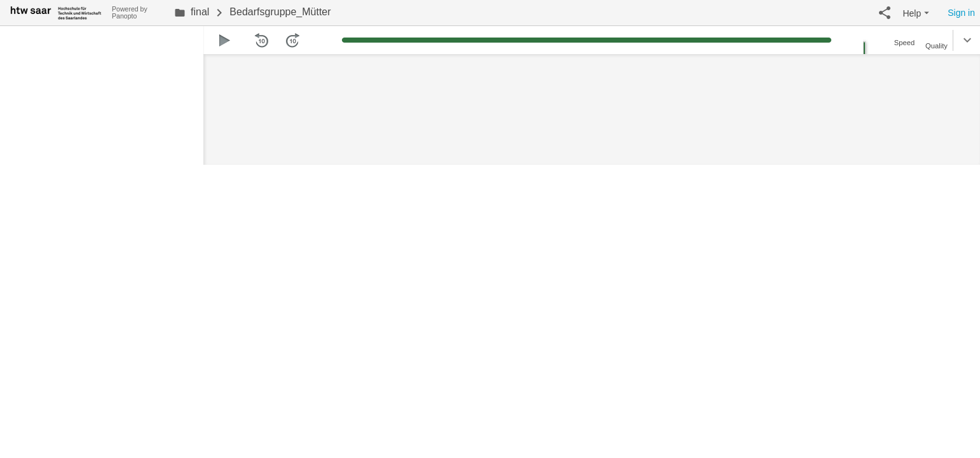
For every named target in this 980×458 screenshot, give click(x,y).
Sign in (961, 13)
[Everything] (56, 11)
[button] (885, 13)
